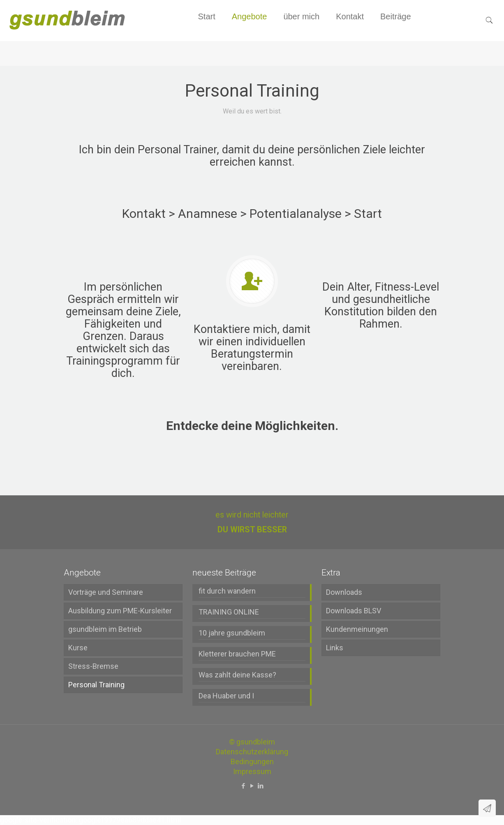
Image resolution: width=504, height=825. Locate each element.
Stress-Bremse (93, 666)
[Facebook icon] (244, 786)
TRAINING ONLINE (229, 612)
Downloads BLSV (354, 611)
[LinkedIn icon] (261, 786)
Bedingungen (252, 761)
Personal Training (96, 685)
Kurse (78, 648)
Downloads (344, 592)
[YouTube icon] (252, 786)
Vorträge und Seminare (106, 592)
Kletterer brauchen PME (237, 654)
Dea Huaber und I (226, 696)
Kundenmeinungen (357, 629)
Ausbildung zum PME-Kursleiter (120, 611)
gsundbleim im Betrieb (105, 629)
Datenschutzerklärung (252, 752)
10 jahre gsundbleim (232, 633)
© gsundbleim (252, 742)
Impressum (252, 771)
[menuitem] (250, 37)
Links (335, 648)
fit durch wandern (227, 591)
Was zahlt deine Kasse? (237, 675)
